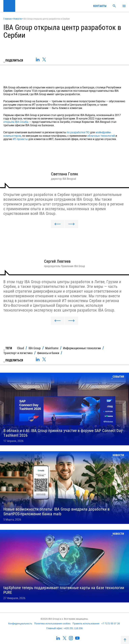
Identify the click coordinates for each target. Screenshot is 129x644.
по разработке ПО (78, 132)
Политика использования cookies (52, 624)
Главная (8, 19)
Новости (17, 19)
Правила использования (86, 624)
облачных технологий (101, 136)
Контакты (100, 6)
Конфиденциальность (20, 624)
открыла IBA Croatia (16, 122)
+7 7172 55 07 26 (111, 624)
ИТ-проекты (20, 139)
